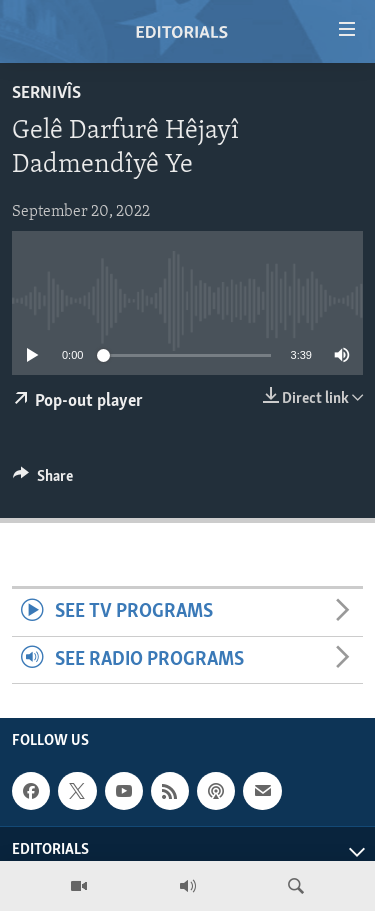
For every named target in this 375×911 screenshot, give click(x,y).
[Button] (43, 481)
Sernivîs (46, 93)
